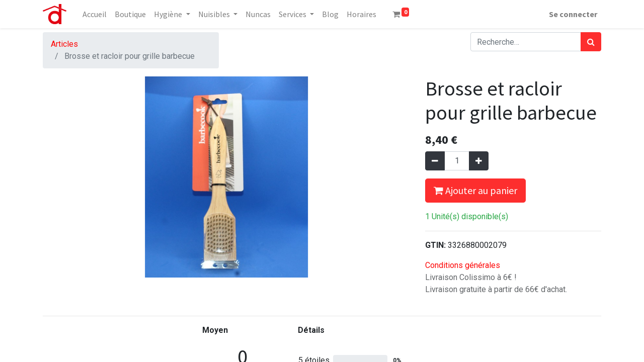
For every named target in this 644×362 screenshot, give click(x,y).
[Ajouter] (479, 161)
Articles (64, 44)
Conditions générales (463, 265)
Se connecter (573, 14)
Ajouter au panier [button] (475, 190)
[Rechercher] (591, 42)
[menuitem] (95, 14)
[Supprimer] (435, 161)
